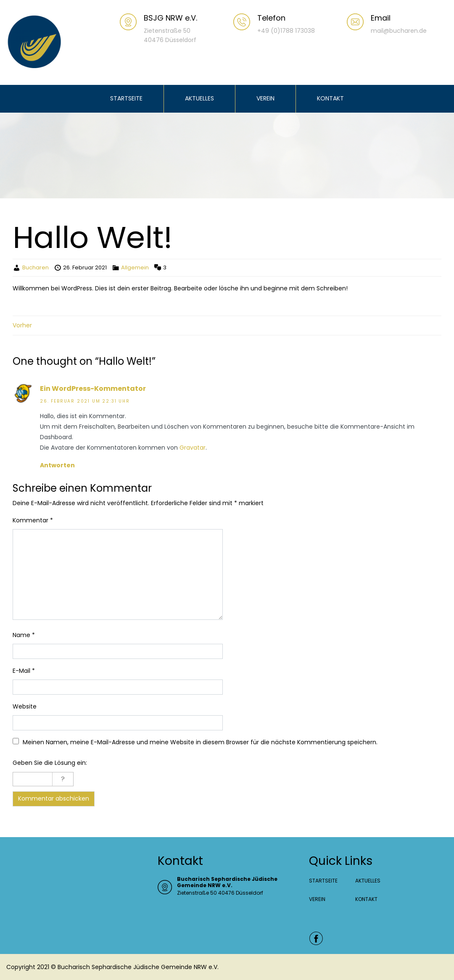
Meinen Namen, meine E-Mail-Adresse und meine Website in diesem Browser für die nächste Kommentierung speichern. (200, 742)
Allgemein (135, 267)
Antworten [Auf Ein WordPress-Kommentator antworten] (57, 465)
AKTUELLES (199, 98)
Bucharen (36, 267)
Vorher (22, 325)
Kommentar (33, 520)
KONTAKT (330, 98)
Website (25, 706)
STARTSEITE (126, 98)
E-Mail (24, 671)
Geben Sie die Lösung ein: (50, 763)
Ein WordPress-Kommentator (93, 389)
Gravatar (193, 448)
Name (24, 635)
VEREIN (265, 98)
